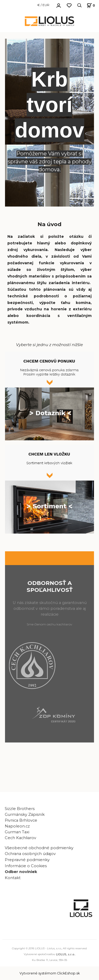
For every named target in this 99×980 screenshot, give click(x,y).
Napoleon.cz (17, 826)
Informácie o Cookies (26, 866)
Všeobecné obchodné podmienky (39, 848)
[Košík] (90, 5)
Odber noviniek (21, 872)
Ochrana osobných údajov (30, 854)
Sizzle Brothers (20, 809)
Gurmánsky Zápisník (25, 815)
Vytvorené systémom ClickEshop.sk (50, 973)
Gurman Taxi (17, 832)
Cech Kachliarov (20, 838)
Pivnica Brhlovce (22, 820)
